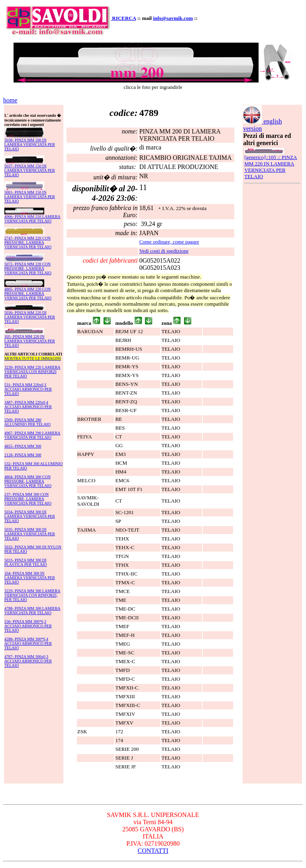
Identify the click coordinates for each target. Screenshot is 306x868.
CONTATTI (153, 851)
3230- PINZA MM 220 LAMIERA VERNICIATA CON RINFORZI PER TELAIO (32, 372)
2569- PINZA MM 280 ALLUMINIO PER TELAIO (27, 422)
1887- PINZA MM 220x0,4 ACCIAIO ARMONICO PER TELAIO (28, 407)
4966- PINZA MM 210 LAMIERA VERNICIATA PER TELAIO (32, 219)
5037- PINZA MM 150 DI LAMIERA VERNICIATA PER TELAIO (30, 170)
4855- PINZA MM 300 (23, 446)
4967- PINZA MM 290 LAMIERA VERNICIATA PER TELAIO (32, 435)
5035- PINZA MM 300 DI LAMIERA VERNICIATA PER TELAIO (30, 534)
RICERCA (124, 18)
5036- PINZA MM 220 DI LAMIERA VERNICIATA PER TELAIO (30, 317)
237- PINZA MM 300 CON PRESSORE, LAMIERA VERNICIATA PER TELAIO (28, 499)
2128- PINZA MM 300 (23, 455)
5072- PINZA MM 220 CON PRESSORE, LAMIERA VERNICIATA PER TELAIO (28, 268)
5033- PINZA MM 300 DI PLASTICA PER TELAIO (26, 562)
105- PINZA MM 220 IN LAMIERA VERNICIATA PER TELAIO (30, 341)
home (10, 100)
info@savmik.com (173, 18)
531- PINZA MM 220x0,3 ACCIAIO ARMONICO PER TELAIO (28, 389)
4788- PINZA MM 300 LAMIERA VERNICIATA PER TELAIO (32, 611)
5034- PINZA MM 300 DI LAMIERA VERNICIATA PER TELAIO (30, 516)
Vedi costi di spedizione (164, 251)
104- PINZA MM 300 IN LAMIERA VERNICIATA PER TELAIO (30, 578)
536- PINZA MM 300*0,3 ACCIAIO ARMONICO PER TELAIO (28, 626)
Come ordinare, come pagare (169, 242)
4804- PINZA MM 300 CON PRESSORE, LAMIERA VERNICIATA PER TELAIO (28, 481)
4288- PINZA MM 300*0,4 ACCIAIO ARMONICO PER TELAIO (28, 643)
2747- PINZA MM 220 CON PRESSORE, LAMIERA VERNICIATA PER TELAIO (28, 243)
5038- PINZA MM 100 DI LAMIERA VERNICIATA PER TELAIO (30, 144)
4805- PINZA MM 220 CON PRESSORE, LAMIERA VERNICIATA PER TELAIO (28, 294)
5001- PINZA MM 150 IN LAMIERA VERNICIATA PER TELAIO (30, 197)
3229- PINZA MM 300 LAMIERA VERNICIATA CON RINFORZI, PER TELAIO (32, 595)
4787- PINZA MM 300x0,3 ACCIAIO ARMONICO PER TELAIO (28, 661)
